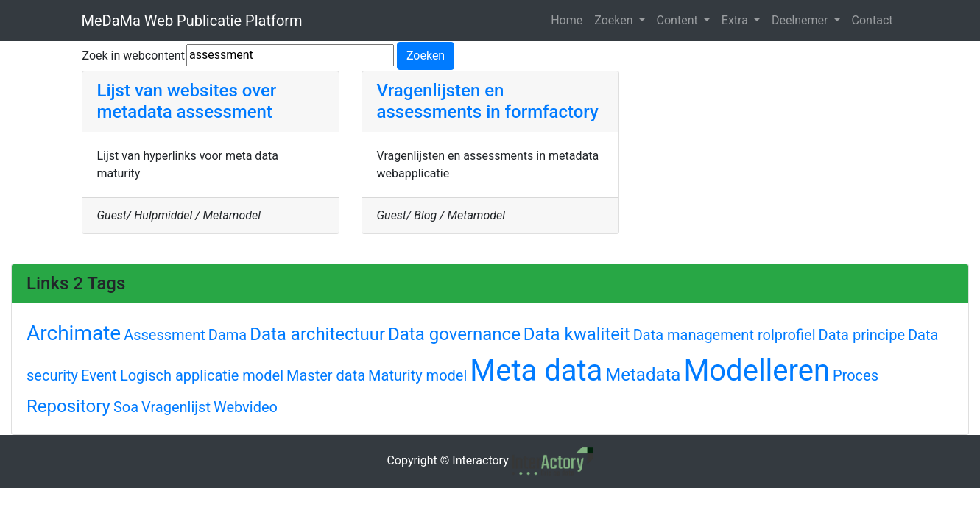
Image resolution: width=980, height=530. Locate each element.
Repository (68, 406)
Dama (228, 335)
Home (567, 20)
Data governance (454, 334)
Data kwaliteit (577, 334)
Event (99, 375)
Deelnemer (801, 20)
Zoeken (615, 20)
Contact (873, 20)
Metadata (643, 375)
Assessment (165, 335)
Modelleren (757, 371)
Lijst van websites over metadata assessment (187, 101)
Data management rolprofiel (725, 335)
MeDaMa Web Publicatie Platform (192, 21)
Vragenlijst (176, 407)
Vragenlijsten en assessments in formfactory (488, 101)
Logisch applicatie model (202, 375)
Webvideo (246, 407)
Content (679, 20)
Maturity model (417, 375)
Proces (856, 375)
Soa (126, 407)
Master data (326, 375)
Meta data (536, 371)
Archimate (74, 333)
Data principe (862, 335)
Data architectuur (317, 334)
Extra (736, 20)
